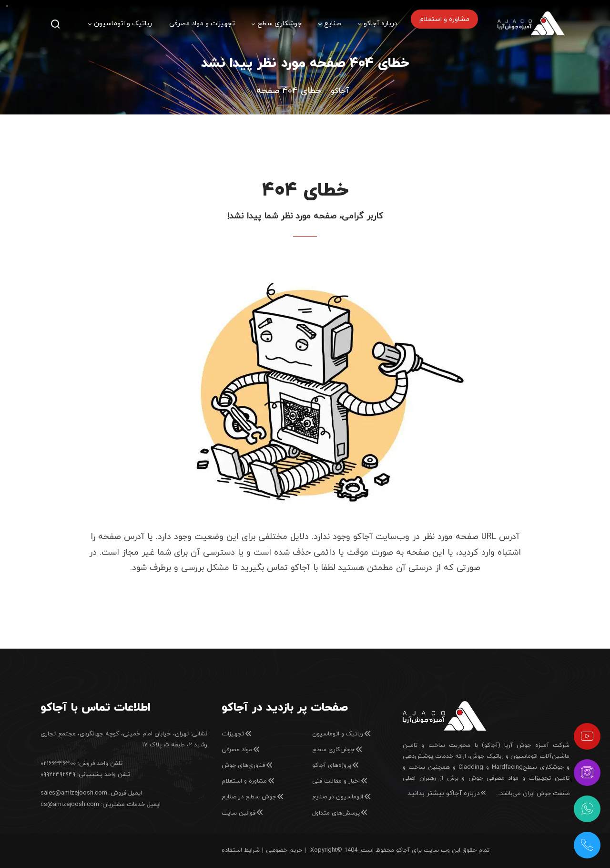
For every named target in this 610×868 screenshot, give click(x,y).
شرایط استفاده (241, 850)
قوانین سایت (243, 813)
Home (340, 91)
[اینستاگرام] (587, 773)
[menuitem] (120, 24)
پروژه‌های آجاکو (336, 765)
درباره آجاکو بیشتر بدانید (447, 793)
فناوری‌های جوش (248, 765)
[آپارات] (587, 736)
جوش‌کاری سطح (338, 750)
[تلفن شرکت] (587, 845)
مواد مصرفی (241, 750)
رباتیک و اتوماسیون (342, 734)
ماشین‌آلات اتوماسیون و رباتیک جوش (520, 756)
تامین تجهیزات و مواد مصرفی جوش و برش (508, 778)
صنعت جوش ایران (546, 794)
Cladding (471, 767)
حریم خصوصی (284, 850)
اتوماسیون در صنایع (342, 797)
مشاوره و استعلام (249, 781)
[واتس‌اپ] (587, 809)
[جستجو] (55, 24)
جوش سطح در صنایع (253, 797)
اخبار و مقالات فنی (340, 781)
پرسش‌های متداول (340, 813)
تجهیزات (237, 734)
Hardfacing (507, 767)
